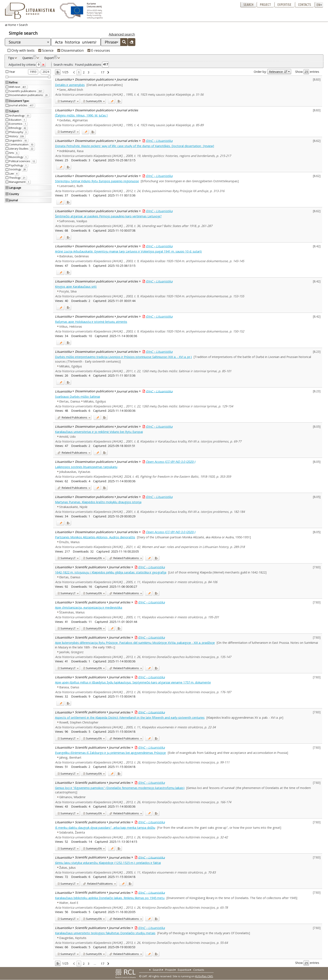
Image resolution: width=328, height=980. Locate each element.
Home (12, 25)
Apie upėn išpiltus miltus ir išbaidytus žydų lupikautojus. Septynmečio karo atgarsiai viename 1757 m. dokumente (133, 682)
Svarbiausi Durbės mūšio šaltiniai (78, 397)
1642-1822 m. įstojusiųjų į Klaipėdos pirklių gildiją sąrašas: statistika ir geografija (111, 572)
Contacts (305, 5)
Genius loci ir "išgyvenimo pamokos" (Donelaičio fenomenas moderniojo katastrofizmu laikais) (120, 788)
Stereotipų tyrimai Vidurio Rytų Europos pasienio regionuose (97, 181)
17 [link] (102, 72)
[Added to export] (119, 101)
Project (265, 5)
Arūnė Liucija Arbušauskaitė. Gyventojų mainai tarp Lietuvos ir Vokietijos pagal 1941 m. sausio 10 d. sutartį (128, 251)
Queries (29, 58)
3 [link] (88, 72)
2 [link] (84, 72)
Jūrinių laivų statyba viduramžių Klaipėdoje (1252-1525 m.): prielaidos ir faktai (108, 863)
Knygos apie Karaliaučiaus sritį (76, 287)
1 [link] (79, 72)
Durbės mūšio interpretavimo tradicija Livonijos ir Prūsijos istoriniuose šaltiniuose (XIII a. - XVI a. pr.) (123, 357)
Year (12, 72)
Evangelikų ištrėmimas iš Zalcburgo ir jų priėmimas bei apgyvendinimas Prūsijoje (110, 753)
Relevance (278, 72)
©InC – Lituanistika (159, 141)
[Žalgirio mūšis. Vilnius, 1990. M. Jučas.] (81, 115)
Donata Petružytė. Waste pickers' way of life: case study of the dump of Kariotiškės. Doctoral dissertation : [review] (135, 146)
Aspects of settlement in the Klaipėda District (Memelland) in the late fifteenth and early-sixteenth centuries (130, 718)
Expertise (284, 5)
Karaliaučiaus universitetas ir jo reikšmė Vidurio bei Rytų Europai (99, 432)
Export (51, 58)
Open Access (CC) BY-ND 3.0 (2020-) (170, 462)
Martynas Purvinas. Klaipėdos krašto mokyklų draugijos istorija (98, 502)
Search (248, 5)
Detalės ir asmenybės (70, 85)
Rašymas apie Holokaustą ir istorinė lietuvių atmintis (91, 322)
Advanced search (122, 34)
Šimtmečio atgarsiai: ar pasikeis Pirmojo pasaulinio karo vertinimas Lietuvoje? (108, 216)
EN (92, 101)
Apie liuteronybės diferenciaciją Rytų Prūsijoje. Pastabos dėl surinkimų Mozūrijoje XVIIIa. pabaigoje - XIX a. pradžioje (135, 643)
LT (67, 101)
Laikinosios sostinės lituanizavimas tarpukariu (86, 467)
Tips (11, 58)
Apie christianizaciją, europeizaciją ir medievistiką (89, 607)
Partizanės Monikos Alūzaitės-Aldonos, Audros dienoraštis (95, 537)
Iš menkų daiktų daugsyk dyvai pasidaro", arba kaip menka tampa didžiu (105, 828)
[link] (74, 72)
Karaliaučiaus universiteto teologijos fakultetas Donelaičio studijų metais (105, 933)
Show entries (307, 72)
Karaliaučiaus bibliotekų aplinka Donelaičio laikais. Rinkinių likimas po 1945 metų (110, 898)
